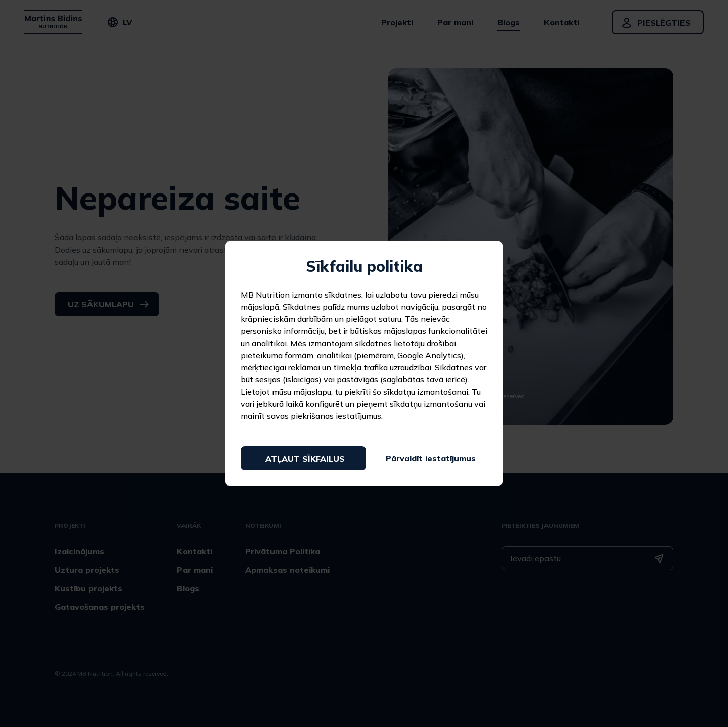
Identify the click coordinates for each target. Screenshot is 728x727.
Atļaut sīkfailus (305, 459)
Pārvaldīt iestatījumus (431, 458)
